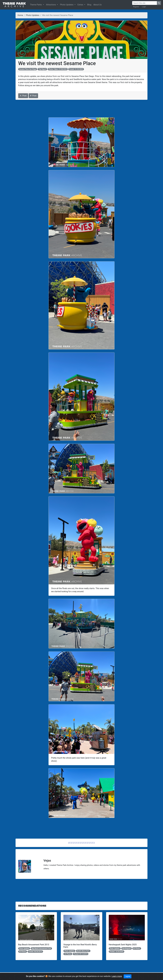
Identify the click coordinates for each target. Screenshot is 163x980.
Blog (89, 5)
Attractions (51, 5)
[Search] (145, 3)
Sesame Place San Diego (28, 69)
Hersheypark (127, 948)
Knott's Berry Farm (83, 951)
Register (136, 7)
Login (144, 7)
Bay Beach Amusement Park (41, 948)
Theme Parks (36, 5)
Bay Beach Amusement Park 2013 (34, 945)
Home (20, 15)
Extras (81, 5)
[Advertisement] (82, 109)
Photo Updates (67, 5)
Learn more (117, 976)
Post (23, 96)
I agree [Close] (127, 976)
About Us (97, 5)
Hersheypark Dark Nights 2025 (123, 945)
